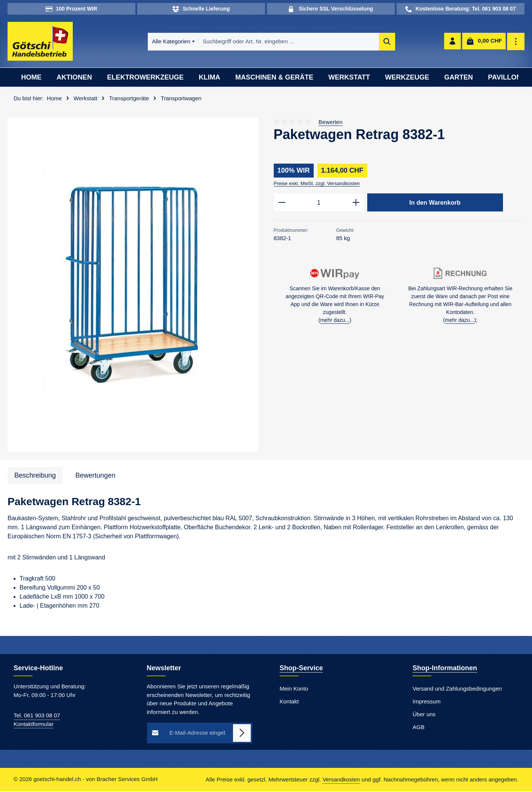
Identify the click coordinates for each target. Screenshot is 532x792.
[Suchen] (374, 42)
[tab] (35, 476)
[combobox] (276, 42)
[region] (133, 286)
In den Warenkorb (435, 203)
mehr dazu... (335, 322)
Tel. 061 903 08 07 (37, 716)
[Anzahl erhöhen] (356, 204)
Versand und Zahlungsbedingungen (457, 690)
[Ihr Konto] (452, 42)
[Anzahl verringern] (282, 204)
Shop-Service (301, 669)
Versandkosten (341, 780)
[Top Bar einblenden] (516, 42)
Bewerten (330, 123)
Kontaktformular (34, 725)
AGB (419, 728)
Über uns (424, 715)
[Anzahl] (319, 204)
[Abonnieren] (242, 734)
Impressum (426, 702)
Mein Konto (294, 690)
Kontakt (289, 702)
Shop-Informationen (445, 669)
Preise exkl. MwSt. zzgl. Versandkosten (317, 184)
